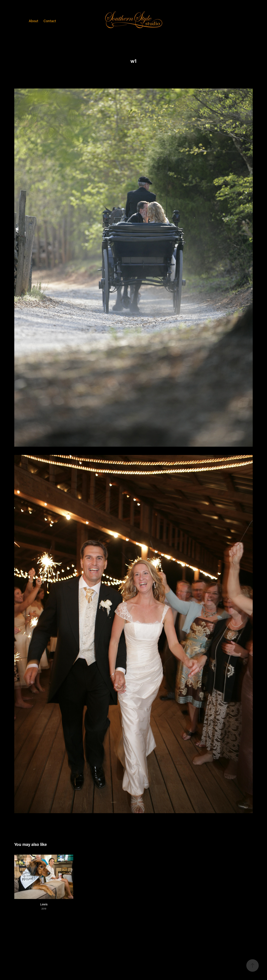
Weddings (16, 21)
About (34, 21)
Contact (50, 21)
